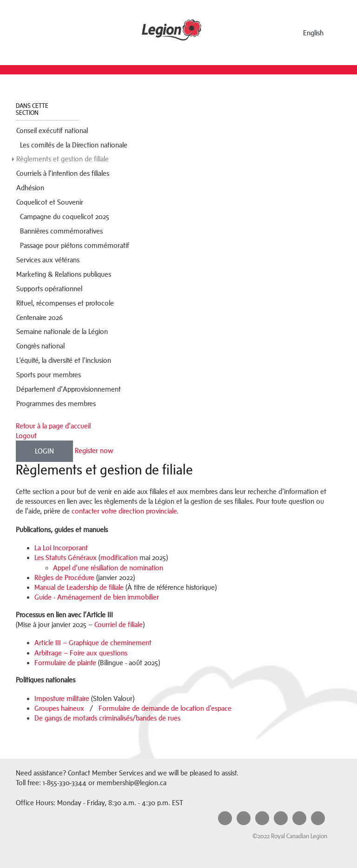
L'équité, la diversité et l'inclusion (65, 360)
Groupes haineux (59, 708)
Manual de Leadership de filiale (79, 587)
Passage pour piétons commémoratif (75, 245)
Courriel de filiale (119, 624)
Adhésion (30, 188)
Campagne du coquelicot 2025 (65, 217)
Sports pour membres (49, 375)
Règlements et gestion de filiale (63, 159)
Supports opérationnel (49, 289)
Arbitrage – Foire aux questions (81, 653)
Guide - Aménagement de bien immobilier (97, 597)
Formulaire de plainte (65, 663)
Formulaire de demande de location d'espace (165, 708)
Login (44, 451)
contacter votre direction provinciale (124, 511)
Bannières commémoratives (61, 231)
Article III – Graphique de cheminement (93, 643)
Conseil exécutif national (52, 130)
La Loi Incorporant (61, 548)
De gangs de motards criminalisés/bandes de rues (107, 718)
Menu (42, 30)
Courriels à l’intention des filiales (63, 173)
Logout (26, 436)
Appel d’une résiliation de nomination (108, 568)
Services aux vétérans (48, 260)
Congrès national (40, 346)
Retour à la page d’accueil (53, 426)
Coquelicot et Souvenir (50, 202)
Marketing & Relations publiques (64, 274)
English (313, 33)
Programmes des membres (56, 404)
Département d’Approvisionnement (69, 389)
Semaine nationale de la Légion (62, 331)
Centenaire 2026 (40, 317)
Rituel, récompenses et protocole (65, 303)
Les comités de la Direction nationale (74, 145)
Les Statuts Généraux (66, 558)
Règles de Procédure (64, 578)
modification (119, 558)
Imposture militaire (62, 698)
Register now (94, 451)
